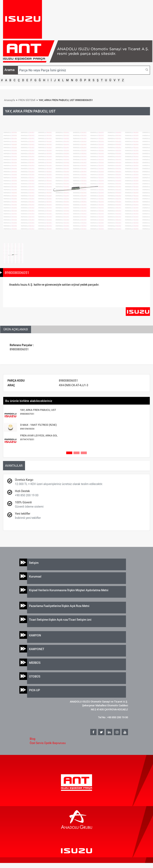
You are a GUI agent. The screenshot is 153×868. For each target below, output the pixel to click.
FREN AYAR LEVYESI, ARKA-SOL (39, 438)
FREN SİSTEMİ (27, 100)
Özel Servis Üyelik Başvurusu (48, 743)
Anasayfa (9, 100)
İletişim (34, 563)
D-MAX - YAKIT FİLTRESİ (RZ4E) (38, 427)
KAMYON (35, 635)
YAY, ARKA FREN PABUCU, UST (38, 412)
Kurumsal (35, 576)
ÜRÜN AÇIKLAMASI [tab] (16, 329)
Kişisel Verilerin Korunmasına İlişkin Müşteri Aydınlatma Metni (69, 590)
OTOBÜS (35, 676)
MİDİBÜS (35, 663)
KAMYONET (37, 649)
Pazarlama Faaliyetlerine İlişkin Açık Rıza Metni (59, 606)
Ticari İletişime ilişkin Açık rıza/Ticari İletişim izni (60, 620)
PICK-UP (35, 690)
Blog (32, 739)
